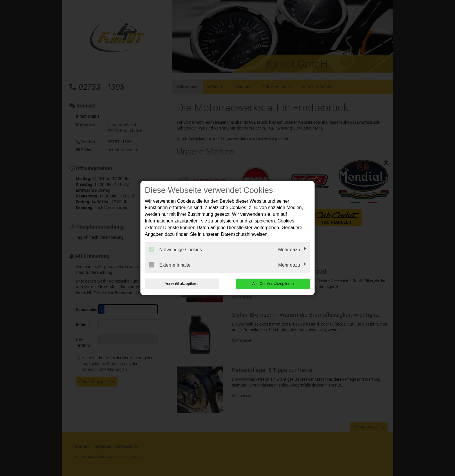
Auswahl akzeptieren (182, 284)
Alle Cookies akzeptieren (273, 284)
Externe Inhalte (170, 265)
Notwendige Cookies (176, 249)
